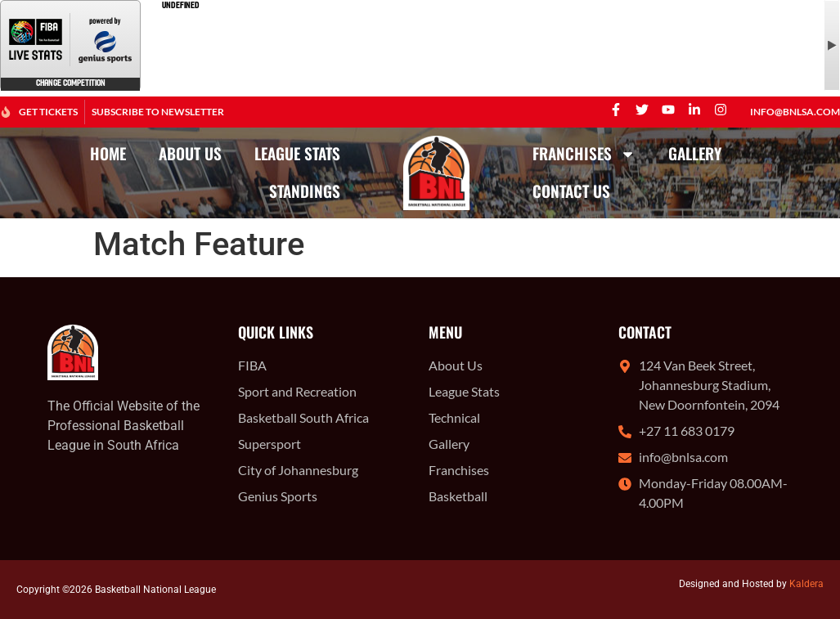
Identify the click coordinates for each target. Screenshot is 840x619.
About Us (190, 153)
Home (108, 153)
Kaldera (806, 584)
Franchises (584, 154)
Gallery (695, 153)
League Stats (297, 153)
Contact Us (571, 191)
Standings (305, 191)
